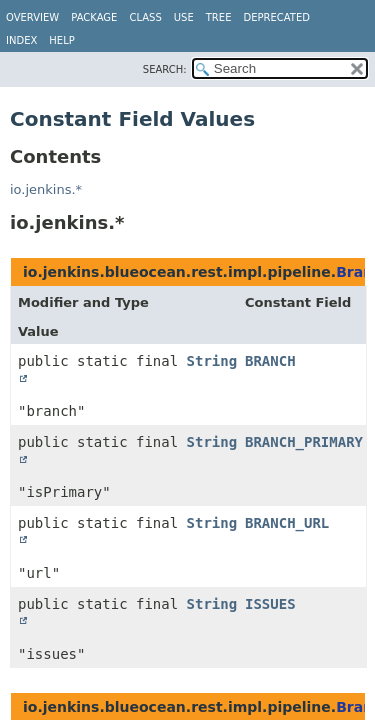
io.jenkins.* (46, 189)
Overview (32, 17)
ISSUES (270, 604)
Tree (219, 17)
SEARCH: (165, 69)
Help (61, 40)
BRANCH (270, 361)
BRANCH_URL (287, 523)
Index (21, 40)
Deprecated (276, 17)
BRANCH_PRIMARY (304, 442)
